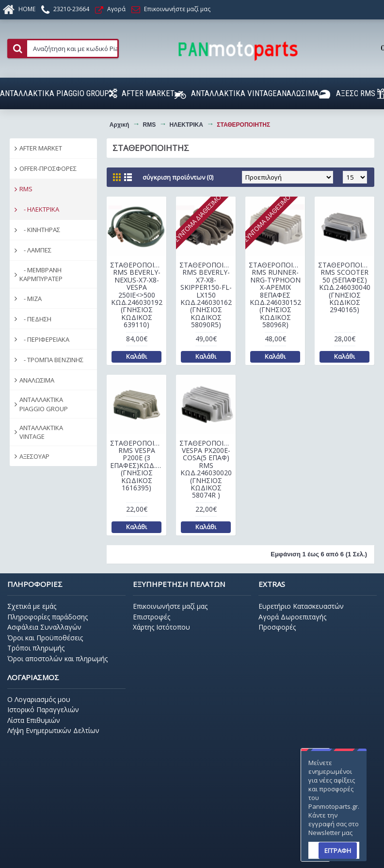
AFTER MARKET (41, 148)
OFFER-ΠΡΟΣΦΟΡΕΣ (48, 168)
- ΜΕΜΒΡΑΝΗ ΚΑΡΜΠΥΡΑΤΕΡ (41, 274)
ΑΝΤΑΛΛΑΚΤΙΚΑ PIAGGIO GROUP (44, 404)
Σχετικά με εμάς (32, 606)
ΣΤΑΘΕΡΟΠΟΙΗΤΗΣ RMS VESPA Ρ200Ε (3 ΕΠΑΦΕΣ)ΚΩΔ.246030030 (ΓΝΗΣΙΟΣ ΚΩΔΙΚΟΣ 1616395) (138, 465)
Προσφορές (277, 627)
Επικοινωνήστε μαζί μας (170, 606)
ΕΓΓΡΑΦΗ (338, 851)
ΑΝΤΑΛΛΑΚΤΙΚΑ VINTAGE (41, 432)
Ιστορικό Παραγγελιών (43, 709)
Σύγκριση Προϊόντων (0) (178, 177)
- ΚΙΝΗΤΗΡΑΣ (40, 230)
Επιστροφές (152, 617)
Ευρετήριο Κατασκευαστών (301, 606)
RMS (26, 189)
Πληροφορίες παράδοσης (48, 617)
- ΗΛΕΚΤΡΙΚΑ (39, 209)
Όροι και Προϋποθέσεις (45, 638)
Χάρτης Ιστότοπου (161, 627)
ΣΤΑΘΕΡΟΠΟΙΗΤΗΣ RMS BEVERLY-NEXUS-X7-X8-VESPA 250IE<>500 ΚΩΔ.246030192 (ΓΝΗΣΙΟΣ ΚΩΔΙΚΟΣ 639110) (138, 295)
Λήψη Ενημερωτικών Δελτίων (53, 730)
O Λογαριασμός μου (39, 699)
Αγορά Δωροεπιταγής (292, 617)
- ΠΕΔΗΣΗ (35, 319)
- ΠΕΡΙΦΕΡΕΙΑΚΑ (44, 339)
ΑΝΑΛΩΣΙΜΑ (37, 380)
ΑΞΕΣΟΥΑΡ (34, 456)
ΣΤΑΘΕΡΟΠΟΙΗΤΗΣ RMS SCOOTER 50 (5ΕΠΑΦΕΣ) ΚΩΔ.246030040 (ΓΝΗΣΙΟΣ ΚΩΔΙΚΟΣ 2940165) (346, 287)
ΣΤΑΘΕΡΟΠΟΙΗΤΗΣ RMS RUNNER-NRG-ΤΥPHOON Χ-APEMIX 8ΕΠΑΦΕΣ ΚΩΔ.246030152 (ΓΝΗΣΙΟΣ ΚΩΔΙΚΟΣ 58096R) (277, 295)
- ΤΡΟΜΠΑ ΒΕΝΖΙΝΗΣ (51, 360)
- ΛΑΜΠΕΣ (35, 250)
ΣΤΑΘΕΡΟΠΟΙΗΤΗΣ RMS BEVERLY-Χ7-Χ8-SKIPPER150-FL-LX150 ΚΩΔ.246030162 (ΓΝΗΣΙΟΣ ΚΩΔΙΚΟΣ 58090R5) (208, 295)
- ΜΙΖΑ (31, 299)
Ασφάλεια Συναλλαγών (44, 627)
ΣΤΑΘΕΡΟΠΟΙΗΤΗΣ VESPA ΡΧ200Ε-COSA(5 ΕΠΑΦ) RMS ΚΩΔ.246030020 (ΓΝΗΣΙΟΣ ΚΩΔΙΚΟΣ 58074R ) (208, 469)
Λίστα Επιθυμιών (34, 720)
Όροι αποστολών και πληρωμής (57, 659)
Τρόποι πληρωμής (36, 648)
